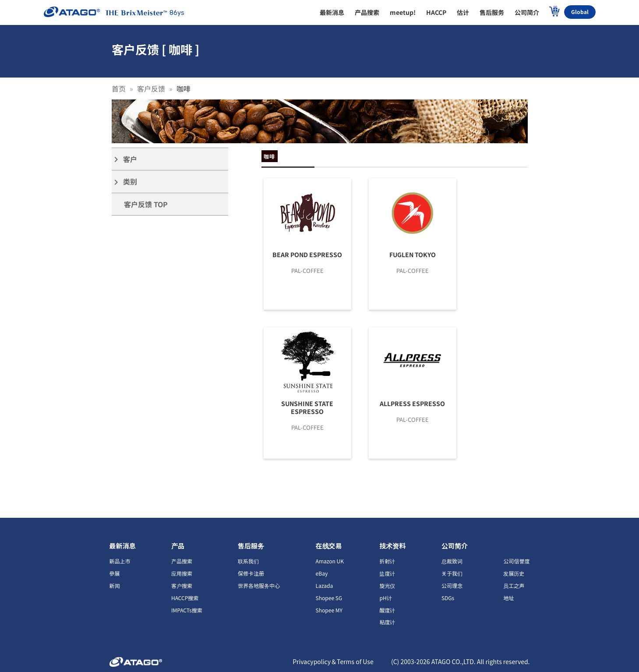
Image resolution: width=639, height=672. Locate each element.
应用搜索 (182, 573)
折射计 (387, 561)
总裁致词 (452, 561)
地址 (508, 598)
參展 (115, 573)
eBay (322, 573)
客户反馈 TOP (146, 204)
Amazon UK (330, 561)
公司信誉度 (516, 561)
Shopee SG (329, 598)
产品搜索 (182, 561)
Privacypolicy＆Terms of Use (333, 661)
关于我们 (452, 573)
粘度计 (387, 622)
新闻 (115, 585)
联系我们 (248, 561)
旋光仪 (387, 585)
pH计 (385, 598)
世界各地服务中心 (259, 585)
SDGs (448, 598)
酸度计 (387, 610)
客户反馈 (151, 88)
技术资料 (392, 546)
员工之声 (514, 585)
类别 (124, 182)
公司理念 (452, 585)
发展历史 (514, 573)
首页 (119, 88)
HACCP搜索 (185, 598)
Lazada (325, 585)
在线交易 (329, 546)
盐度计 (387, 573)
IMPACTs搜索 (187, 610)
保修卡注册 (251, 573)
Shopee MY (329, 610)
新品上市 (120, 561)
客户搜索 (182, 585)
